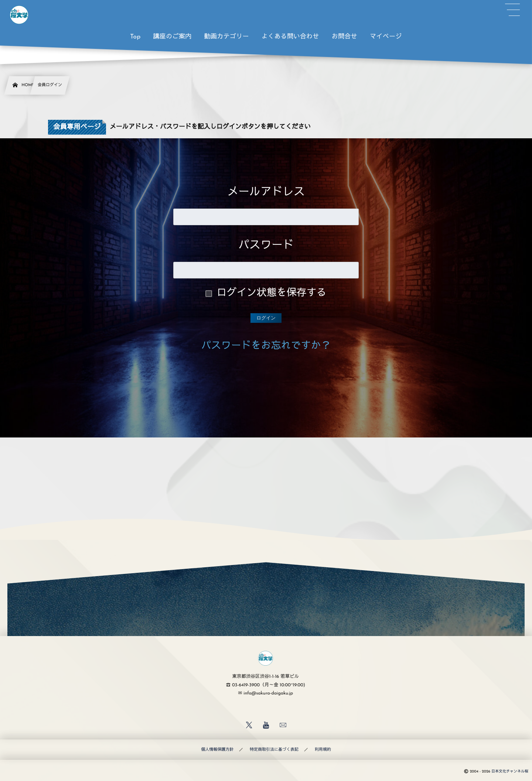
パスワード (266, 246)
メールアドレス (266, 192)
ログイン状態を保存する (272, 293)
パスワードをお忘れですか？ (266, 346)
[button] (512, 10)
